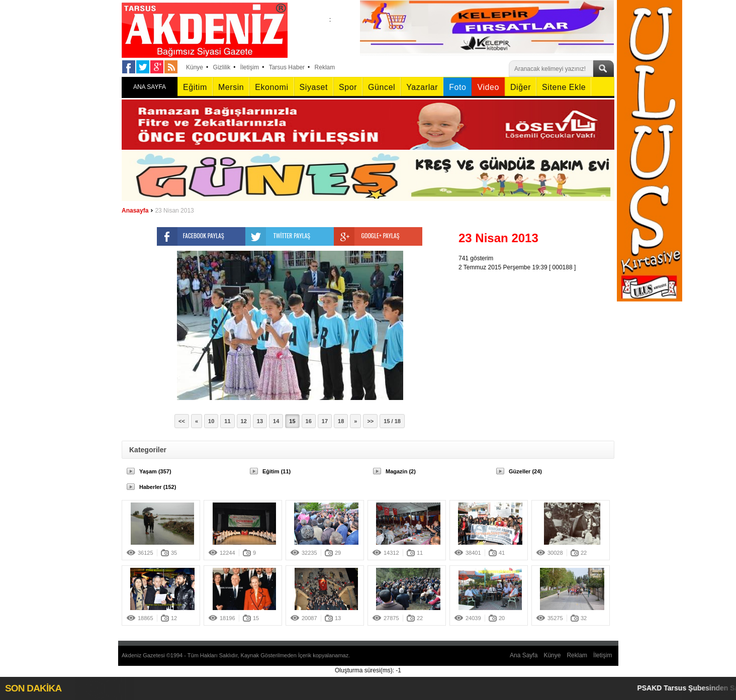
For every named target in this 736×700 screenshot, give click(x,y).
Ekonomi (271, 87)
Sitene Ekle (564, 87)
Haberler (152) (158, 487)
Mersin (231, 87)
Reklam (325, 67)
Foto (457, 87)
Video (488, 87)
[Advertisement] (539, 335)
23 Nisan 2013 (174, 211)
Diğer (521, 87)
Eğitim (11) (277, 471)
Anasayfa (135, 211)
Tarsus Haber (287, 67)
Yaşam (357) (155, 471)
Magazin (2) (401, 471)
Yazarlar (422, 87)
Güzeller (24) (525, 471)
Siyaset (314, 87)
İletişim (250, 67)
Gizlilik (222, 67)
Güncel (382, 87)
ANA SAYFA (150, 87)
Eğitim (195, 87)
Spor (348, 87)
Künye (195, 67)
